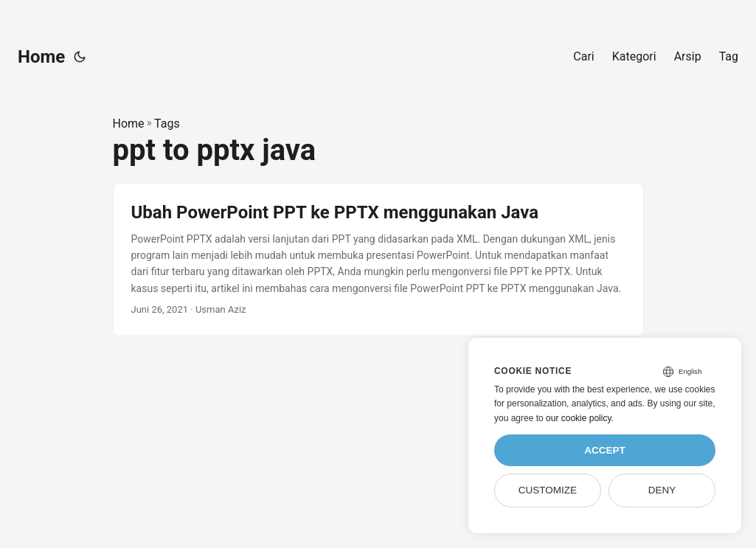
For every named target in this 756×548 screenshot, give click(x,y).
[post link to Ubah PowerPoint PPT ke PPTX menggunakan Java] (378, 260)
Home (41, 57)
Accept (605, 450)
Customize (548, 490)
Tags (167, 124)
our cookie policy (579, 418)
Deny (662, 490)
